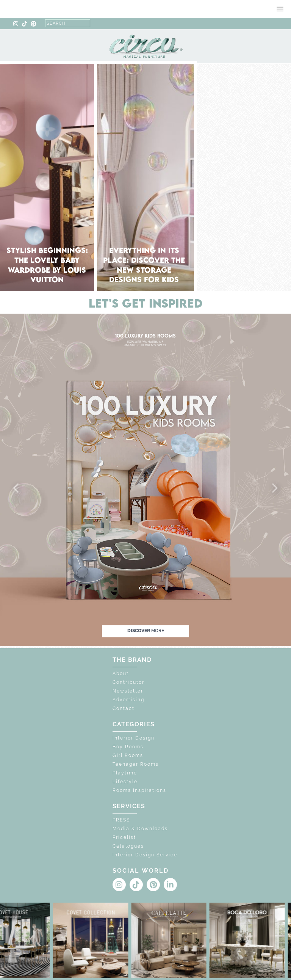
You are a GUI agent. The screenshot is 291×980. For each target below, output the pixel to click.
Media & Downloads (140, 829)
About (121, 674)
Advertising (128, 700)
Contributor (128, 682)
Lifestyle (125, 782)
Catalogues (128, 846)
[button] (17, 488)
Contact (124, 708)
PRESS (121, 820)
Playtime (125, 773)
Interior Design (134, 738)
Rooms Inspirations (139, 790)
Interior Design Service (145, 855)
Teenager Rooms (136, 764)
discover (146, 631)
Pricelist (124, 837)
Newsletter (128, 691)
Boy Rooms (128, 747)
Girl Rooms (128, 755)
